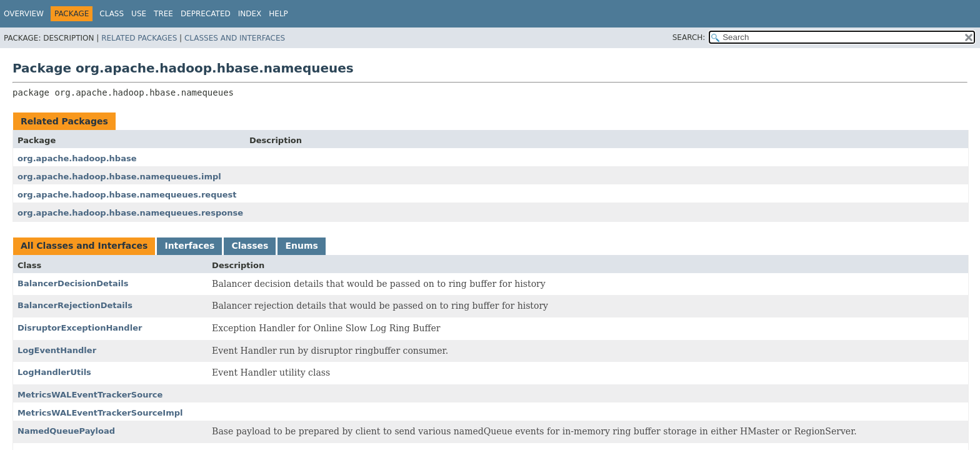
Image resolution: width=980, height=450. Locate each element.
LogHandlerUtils (54, 372)
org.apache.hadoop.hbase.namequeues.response (130, 213)
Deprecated (206, 14)
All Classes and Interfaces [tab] (84, 246)
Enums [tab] (301, 246)
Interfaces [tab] (189, 246)
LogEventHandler (57, 350)
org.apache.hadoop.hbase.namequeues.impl (119, 177)
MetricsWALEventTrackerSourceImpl (100, 413)
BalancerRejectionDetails (75, 305)
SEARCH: (689, 37)
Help (278, 14)
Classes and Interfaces (235, 38)
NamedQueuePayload (66, 431)
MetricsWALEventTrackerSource (90, 395)
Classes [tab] (250, 246)
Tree (163, 14)
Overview (24, 14)
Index (250, 14)
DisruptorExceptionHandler (80, 328)
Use (139, 14)
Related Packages (139, 38)
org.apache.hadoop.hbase (77, 158)
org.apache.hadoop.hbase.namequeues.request (127, 195)
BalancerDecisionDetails (73, 283)
